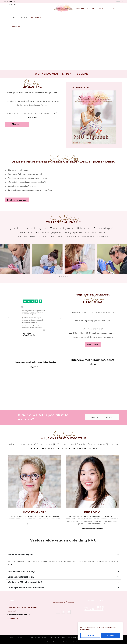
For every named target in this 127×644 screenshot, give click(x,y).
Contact (76, 641)
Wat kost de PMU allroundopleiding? (25, 582)
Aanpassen (90, 635)
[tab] (63, 554)
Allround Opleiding (38, 638)
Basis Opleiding (17, 638)
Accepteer (111, 635)
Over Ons (51, 641)
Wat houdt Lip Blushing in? (20, 554)
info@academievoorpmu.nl (19, 615)
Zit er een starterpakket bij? (21, 577)
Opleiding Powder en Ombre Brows (67, 638)
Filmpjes (64, 641)
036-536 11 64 (9, 2)
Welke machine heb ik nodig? (22, 572)
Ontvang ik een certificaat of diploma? (26, 588)
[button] (17, 124)
